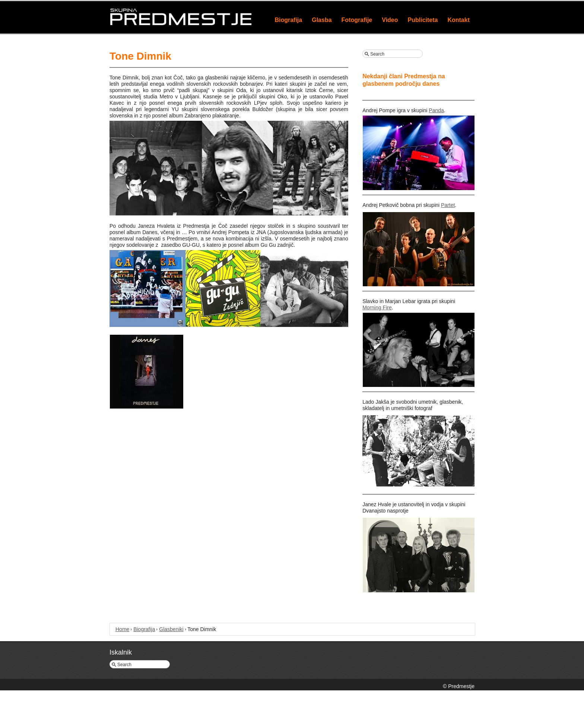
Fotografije (357, 20)
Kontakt (458, 20)
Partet (448, 205)
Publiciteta (423, 20)
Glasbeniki (171, 629)
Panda (436, 110)
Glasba (322, 20)
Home (122, 629)
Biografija (288, 20)
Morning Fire (377, 308)
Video (390, 20)
